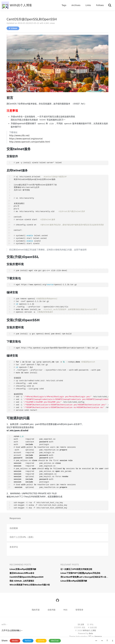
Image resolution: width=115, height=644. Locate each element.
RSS (65, 610)
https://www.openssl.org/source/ (26, 139)
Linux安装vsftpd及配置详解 (23, 569)
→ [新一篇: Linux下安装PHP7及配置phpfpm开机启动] (102, 641)
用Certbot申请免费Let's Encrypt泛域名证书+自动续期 (86, 577)
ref (90, 636)
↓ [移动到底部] (113, 641)
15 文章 (81, 625)
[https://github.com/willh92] (57, 600)
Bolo (91, 634)
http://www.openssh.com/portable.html (30, 142)
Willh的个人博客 (21, 5)
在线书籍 (52, 610)
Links (88, 5)
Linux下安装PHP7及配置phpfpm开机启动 (80, 573)
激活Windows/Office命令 (22, 573)
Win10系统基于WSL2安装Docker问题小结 (30, 585)
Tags (64, 5)
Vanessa (98, 637)
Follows (100, 5)
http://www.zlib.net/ (19, 135)
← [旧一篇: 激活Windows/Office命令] (96, 641)
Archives (76, 5)
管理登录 (79, 610)
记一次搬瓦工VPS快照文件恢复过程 (76, 569)
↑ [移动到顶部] (107, 641)
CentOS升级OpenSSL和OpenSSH (32, 19)
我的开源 (36, 610)
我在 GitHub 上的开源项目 (22, 581)
